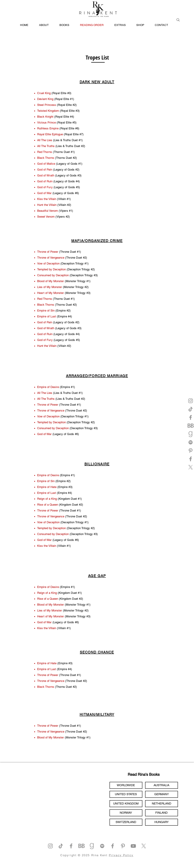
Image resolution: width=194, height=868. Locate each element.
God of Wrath (46, 328)
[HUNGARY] (162, 822)
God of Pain (45, 322)
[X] (191, 467)
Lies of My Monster (50, 287)
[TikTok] (191, 409)
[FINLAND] (162, 813)
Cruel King (44, 93)
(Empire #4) (64, 493)
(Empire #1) (67, 475)
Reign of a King (47, 499)
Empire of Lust (47, 493)
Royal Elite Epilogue (50, 134)
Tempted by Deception (51, 269)
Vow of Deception (48, 263)
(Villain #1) (64, 546)
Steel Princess (47, 105)
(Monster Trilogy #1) (77, 737)
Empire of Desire (48, 387)
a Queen (52, 599)
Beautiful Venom (48, 211)
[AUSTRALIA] (162, 785)
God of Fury (45, 340)
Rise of (42, 599)
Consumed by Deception (53, 275)
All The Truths (46, 399)
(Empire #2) (63, 481)
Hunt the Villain (47, 205)
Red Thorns (45, 299)
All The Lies (45, 393)
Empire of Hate (47, 487)
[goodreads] (191, 434)
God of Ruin (45, 334)
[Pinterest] (191, 451)
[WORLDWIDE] (126, 785)
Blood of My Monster (51, 281)
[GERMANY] (162, 794)
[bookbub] (191, 426)
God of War (44, 434)
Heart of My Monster (51, 293)
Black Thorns (46, 305)
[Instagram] (191, 401)
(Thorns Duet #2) (65, 687)
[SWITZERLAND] (126, 822)
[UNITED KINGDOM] (126, 804)
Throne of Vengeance (51, 258)
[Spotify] (191, 442)
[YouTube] (133, 846)
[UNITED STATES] (126, 794)
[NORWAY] (126, 813)
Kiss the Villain (47, 546)
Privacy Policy (121, 855)
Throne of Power (48, 252)
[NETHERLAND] (162, 804)
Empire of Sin (46, 310)
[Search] (178, 20)
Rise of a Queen (48, 505)
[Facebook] (191, 417)
